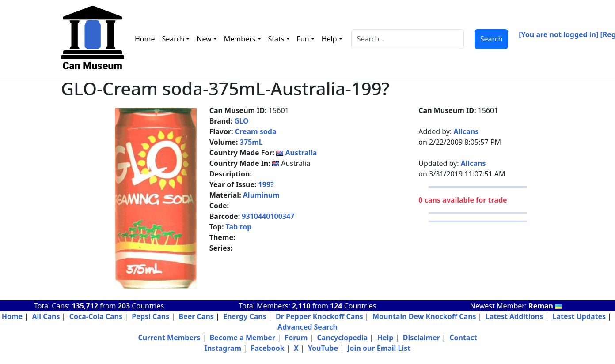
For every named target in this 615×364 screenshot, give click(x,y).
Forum (296, 338)
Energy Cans (245, 316)
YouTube (323, 348)
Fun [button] (303, 39)
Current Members (169, 338)
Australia (301, 153)
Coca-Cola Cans (96, 316)
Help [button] (329, 39)
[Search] (408, 39)
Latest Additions (514, 316)
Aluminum (261, 195)
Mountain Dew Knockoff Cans (424, 316)
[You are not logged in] (558, 34)
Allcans (466, 131)
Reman (545, 306)
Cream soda (256, 131)
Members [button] (240, 39)
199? (266, 184)
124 (336, 306)
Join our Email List (379, 348)
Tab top (239, 227)
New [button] (204, 39)
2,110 (301, 306)
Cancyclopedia (343, 338)
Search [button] (173, 39)
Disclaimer (421, 338)
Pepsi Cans (150, 316)
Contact (463, 338)
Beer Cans (196, 316)
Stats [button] (276, 39)
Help (385, 338)
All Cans (46, 316)
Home (145, 39)
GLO (241, 121)
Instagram (223, 348)
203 (124, 306)
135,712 (85, 306)
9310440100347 (268, 216)
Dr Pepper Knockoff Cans (319, 316)
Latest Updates (579, 316)
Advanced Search (307, 327)
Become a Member (242, 338)
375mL (251, 142)
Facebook (267, 348)
